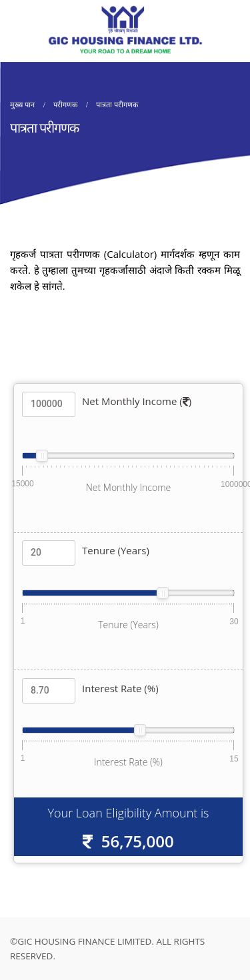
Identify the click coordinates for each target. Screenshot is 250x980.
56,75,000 (138, 841)
